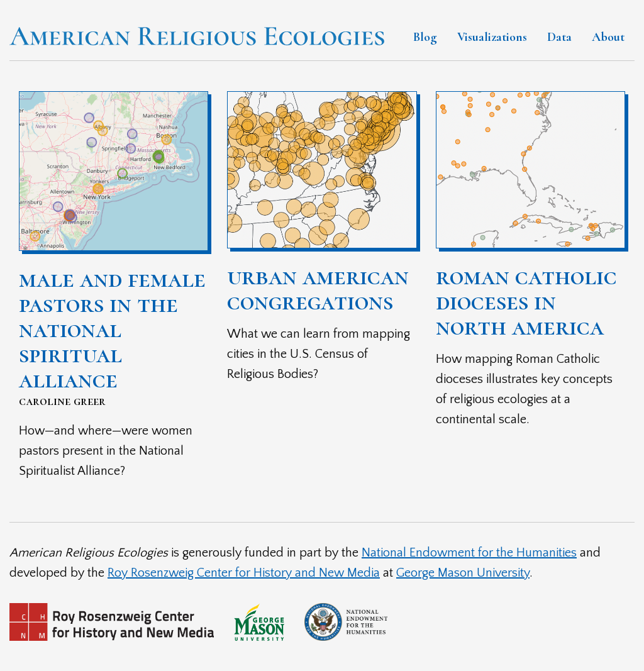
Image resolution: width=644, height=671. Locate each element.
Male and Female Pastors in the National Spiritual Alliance (112, 329)
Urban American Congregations (318, 289)
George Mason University (463, 573)
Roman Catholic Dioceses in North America (526, 301)
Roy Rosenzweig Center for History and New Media (244, 573)
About (608, 37)
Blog (425, 37)
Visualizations (492, 37)
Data (559, 37)
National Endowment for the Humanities (469, 553)
